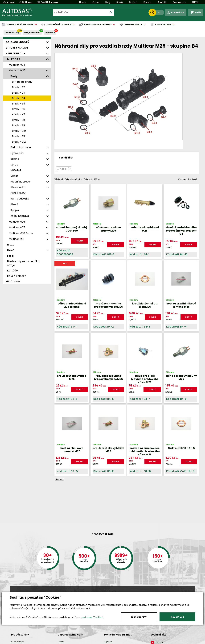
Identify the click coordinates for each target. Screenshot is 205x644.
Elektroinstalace (21, 147)
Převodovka (18, 187)
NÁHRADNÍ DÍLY (12, 32)
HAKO (11, 250)
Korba (14, 165)
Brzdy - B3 (18, 93)
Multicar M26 (17, 222)
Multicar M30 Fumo (21, 233)
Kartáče (12, 271)
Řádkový (193, 179)
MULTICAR (14, 59)
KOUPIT (79, 241)
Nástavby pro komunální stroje (23, 263)
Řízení (14, 204)
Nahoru (60, 479)
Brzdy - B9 (18, 125)
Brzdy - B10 (19, 131)
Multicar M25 (17, 70)
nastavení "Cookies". (92, 617)
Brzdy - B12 (19, 142)
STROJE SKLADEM (32, 32)
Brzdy (14, 76)
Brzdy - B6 (18, 109)
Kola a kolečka (17, 276)
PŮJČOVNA (50, 32)
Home (83, 2)
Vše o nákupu (18, 642)
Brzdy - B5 (18, 104)
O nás (96, 2)
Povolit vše (178, 617)
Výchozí (59, 179)
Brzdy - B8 (18, 120)
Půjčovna (108, 642)
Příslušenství (18, 193)
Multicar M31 (16, 239)
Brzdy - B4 (19, 98)
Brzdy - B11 (18, 136)
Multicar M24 (17, 65)
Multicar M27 (17, 227)
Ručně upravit (139, 617)
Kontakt (162, 2)
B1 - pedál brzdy (22, 82)
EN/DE (195, 2)
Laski (10, 256)
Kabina (15, 159)
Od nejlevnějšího (73, 179)
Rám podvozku (20, 199)
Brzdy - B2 (18, 87)
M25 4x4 (16, 170)
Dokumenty (179, 2)
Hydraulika (17, 153)
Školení (133, 2)
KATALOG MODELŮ (17, 42)
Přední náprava (20, 182)
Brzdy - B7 (18, 114)
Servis (120, 2)
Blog (108, 2)
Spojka (15, 210)
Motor (14, 176)
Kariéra (147, 2)
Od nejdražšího (92, 179)
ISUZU (11, 245)
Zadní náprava (20, 216)
